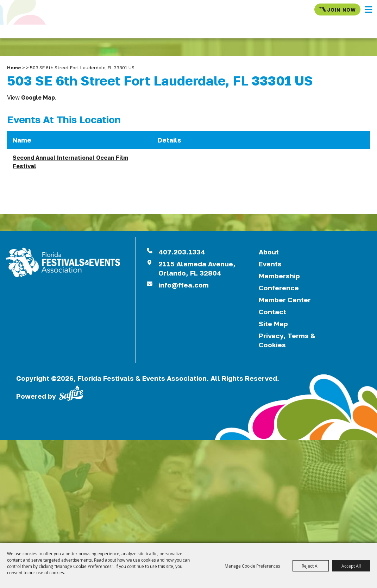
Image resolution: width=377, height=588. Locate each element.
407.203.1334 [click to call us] (182, 252)
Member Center (285, 300)
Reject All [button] (311, 566)
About (269, 252)
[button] (369, 10)
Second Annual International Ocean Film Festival (70, 162)
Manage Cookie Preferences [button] (252, 566)
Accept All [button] (351, 566)
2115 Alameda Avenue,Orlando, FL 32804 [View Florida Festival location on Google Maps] (197, 268)
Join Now (337, 10)
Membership (279, 276)
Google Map (38, 97)
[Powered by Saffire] (71, 392)
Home (14, 68)
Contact (272, 312)
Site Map (273, 324)
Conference (279, 288)
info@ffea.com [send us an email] (184, 285)
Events (270, 264)
